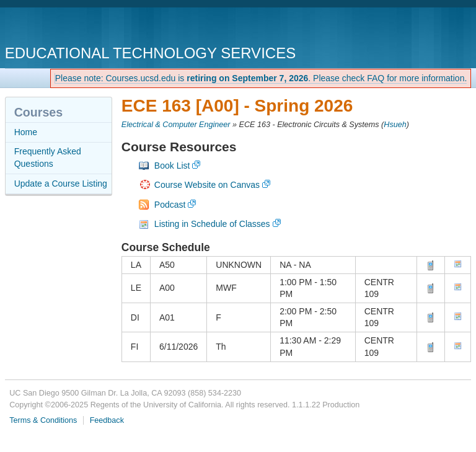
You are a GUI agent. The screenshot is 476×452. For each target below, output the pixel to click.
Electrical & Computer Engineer (176, 125)
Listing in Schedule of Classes (212, 224)
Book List (172, 166)
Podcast (170, 205)
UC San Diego (76, 28)
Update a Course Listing (61, 184)
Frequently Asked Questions (48, 157)
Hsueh (395, 125)
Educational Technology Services (150, 53)
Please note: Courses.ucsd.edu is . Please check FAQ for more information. (261, 78)
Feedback (107, 420)
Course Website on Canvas (207, 185)
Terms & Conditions (43, 420)
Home (26, 132)
